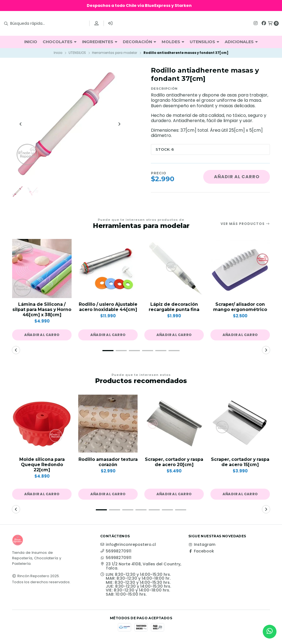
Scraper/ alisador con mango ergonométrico (240, 307)
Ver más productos (245, 224)
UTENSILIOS (204, 42)
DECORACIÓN (139, 42)
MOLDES (173, 42)
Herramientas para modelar (115, 53)
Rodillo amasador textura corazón (108, 463)
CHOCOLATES (60, 42)
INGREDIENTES (100, 42)
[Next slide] (119, 124)
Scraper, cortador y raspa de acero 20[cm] (174, 463)
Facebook (201, 552)
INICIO (31, 42)
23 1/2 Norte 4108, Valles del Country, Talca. (141, 567)
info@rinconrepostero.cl (128, 545)
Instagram (202, 545)
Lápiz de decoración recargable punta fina (174, 307)
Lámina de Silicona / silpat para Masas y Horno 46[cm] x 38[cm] (42, 310)
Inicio (58, 53)
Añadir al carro (237, 177)
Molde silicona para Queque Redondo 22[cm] (42, 465)
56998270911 (116, 552)
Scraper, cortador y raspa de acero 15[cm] (240, 463)
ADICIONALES (241, 42)
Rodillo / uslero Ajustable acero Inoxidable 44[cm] (108, 307)
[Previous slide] (21, 124)
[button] (42, 335)
